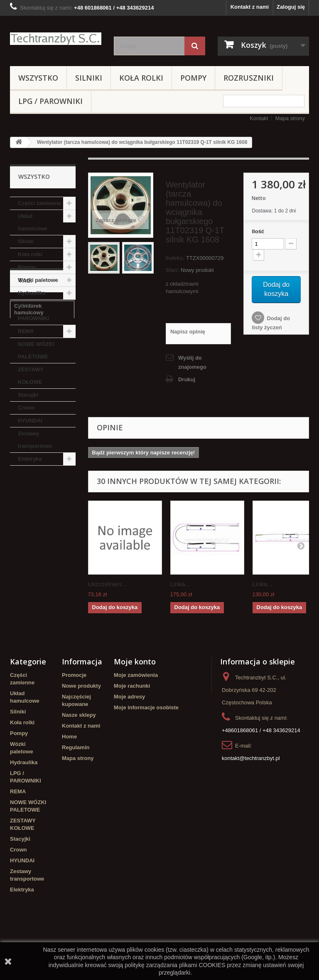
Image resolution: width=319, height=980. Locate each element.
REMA (26, 331)
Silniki (89, 78)
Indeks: (175, 258)
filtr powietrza (32, 547)
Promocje (74, 713)
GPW (21, 572)
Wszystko (38, 78)
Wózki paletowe (38, 280)
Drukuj (187, 379)
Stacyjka (25, 535)
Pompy (193, 78)
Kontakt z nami (250, 7)
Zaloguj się (291, 7)
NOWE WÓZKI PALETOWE (36, 350)
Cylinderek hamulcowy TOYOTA (40, 620)
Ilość (258, 231)
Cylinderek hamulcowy (29, 519)
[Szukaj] (195, 46)
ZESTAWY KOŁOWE (31, 376)
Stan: (173, 270)
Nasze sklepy (79, 753)
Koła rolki (141, 78)
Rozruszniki (249, 78)
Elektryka (30, 459)
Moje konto (135, 699)
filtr (18, 636)
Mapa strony (290, 118)
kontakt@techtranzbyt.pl (251, 796)
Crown (26, 408)
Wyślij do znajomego (192, 362)
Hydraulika (32, 293)
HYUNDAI (30, 421)
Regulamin (76, 785)
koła (64, 547)
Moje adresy (129, 734)
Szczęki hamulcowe (39, 560)
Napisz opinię (188, 332)
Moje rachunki (132, 724)
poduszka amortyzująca (31, 588)
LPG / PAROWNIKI (50, 101)
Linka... (180, 584)
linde (20, 604)
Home (69, 774)
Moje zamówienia (136, 713)
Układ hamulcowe (33, 222)
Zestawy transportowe (35, 440)
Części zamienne (39, 203)
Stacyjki (28, 395)
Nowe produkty (81, 724)
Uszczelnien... (107, 584)
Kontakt (259, 118)
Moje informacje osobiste (146, 745)
